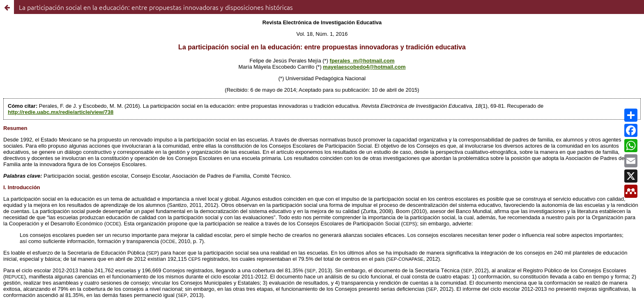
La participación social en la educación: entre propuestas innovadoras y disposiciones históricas (156, 7)
